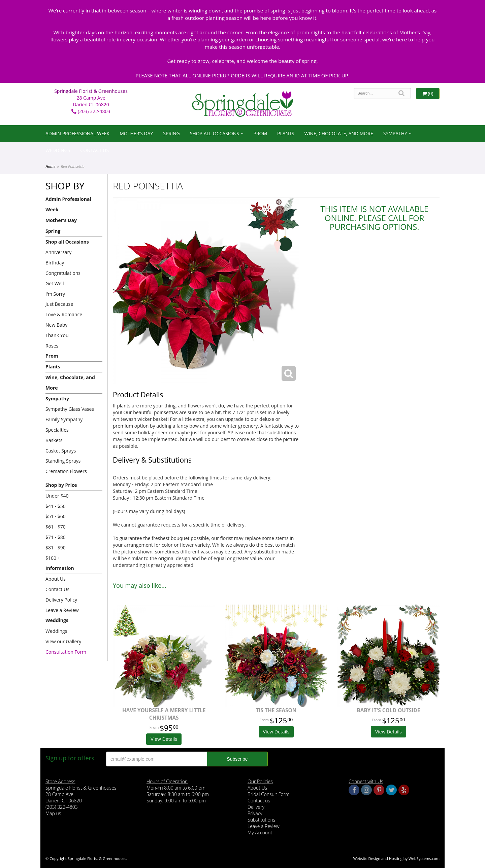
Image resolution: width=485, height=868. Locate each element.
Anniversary (58, 252)
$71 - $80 (56, 537)
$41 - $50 (56, 506)
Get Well (55, 283)
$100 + (53, 558)
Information (60, 568)
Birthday (55, 263)
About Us (56, 579)
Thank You (57, 335)
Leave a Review (62, 610)
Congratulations (63, 273)
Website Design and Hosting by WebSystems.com (396, 858)
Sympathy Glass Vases (70, 409)
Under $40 (57, 496)
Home (50, 166)
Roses (52, 346)
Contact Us (94, 150)
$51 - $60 (56, 516)
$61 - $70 (56, 527)
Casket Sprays (61, 451)
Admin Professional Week (77, 133)
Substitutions (261, 820)
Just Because (59, 304)
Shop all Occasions (215, 133)
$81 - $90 (56, 548)
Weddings (58, 150)
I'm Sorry (55, 294)
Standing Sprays (63, 461)
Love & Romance (64, 314)
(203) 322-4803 (91, 111)
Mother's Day (136, 133)
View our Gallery (63, 641)
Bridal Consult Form (268, 794)
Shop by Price (61, 485)
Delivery (256, 807)
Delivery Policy (61, 600)
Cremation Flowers (66, 471)
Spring (171, 133)
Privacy (255, 813)
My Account (260, 833)
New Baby (56, 325)
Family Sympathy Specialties (64, 425)
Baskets (54, 440)
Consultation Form (66, 652)
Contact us (259, 801)
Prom (260, 133)
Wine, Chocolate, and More (339, 133)
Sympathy (395, 133)
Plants (286, 133)
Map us (53, 813)
